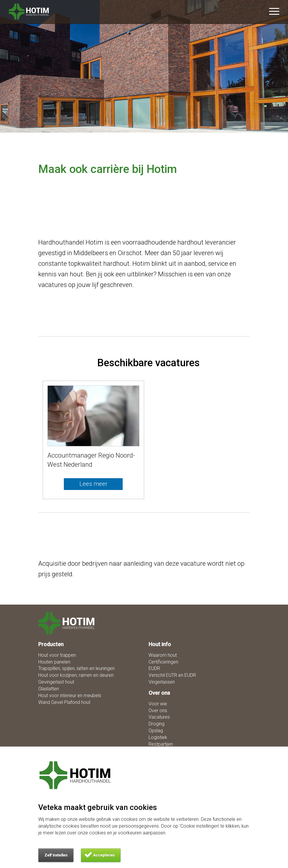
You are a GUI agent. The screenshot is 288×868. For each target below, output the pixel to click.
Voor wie (158, 704)
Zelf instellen (56, 855)
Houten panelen (54, 662)
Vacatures (159, 717)
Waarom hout (163, 655)
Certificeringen (163, 662)
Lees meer (93, 484)
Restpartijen (161, 744)
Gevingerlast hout (56, 682)
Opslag (156, 731)
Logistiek (158, 737)
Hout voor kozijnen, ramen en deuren (76, 675)
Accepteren (104, 855)
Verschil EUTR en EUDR (172, 675)
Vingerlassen (162, 682)
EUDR (154, 668)
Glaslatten (49, 689)
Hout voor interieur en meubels (70, 695)
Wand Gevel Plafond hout (64, 702)
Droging (157, 724)
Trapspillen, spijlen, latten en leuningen (76, 668)
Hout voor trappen (57, 655)
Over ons (158, 711)
